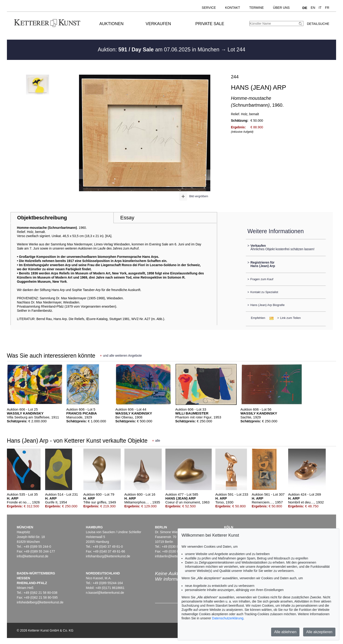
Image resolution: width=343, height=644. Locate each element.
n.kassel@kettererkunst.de (105, 593)
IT (320, 8)
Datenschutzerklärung (228, 618)
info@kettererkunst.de (33, 556)
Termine (257, 8)
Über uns (281, 8)
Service (209, 8)
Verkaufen (158, 24)
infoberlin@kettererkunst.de (175, 556)
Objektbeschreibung (42, 218)
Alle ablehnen (285, 632)
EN (313, 8)
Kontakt (233, 8)
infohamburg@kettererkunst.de (108, 556)
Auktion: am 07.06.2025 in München (159, 50)
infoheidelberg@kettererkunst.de (40, 602)
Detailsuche (318, 24)
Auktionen (111, 24)
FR (327, 8)
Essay (127, 218)
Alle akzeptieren (319, 632)
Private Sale (210, 24)
